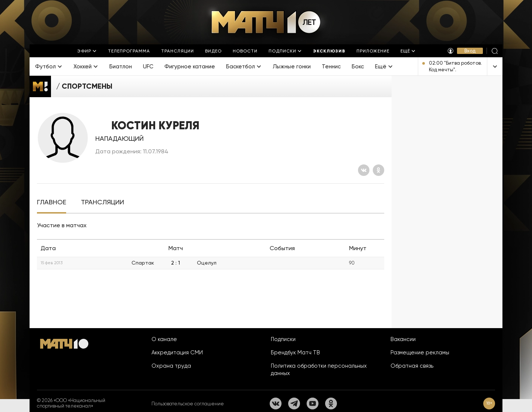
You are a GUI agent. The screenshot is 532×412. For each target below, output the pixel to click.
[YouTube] (313, 404)
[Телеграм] (294, 404)
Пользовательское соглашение (188, 404)
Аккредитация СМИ (177, 353)
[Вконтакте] (364, 170)
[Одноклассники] (378, 170)
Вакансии (403, 339)
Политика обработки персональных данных (319, 370)
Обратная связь (412, 366)
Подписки (283, 339)
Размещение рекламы (420, 353)
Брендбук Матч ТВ (295, 353)
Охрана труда (171, 366)
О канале (164, 339)
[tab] (52, 202)
